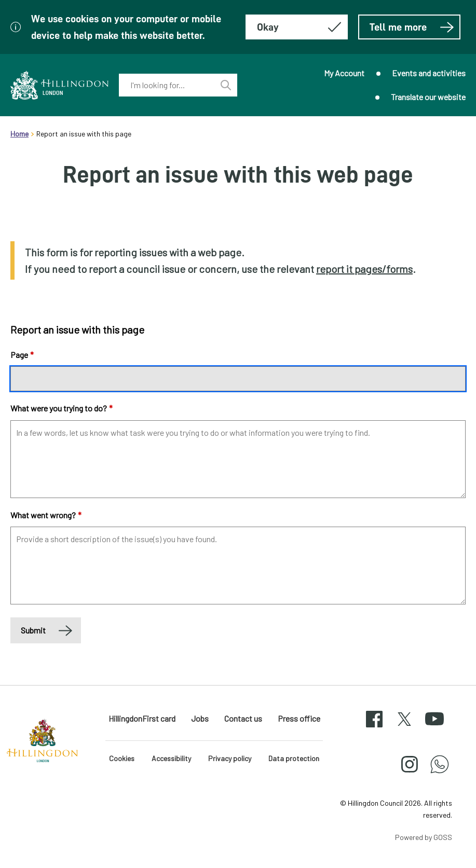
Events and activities (429, 73)
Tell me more (412, 27)
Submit (33, 630)
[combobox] (166, 85)
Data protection (294, 758)
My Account (344, 73)
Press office (299, 718)
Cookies (122, 758)
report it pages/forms (364, 269)
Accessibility (171, 758)
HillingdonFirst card (142, 718)
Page (22, 355)
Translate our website (428, 97)
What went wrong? (46, 515)
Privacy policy (230, 758)
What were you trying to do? (62, 408)
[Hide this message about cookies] (297, 27)
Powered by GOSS (424, 837)
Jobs (200, 718)
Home (19, 134)
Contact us (243, 718)
